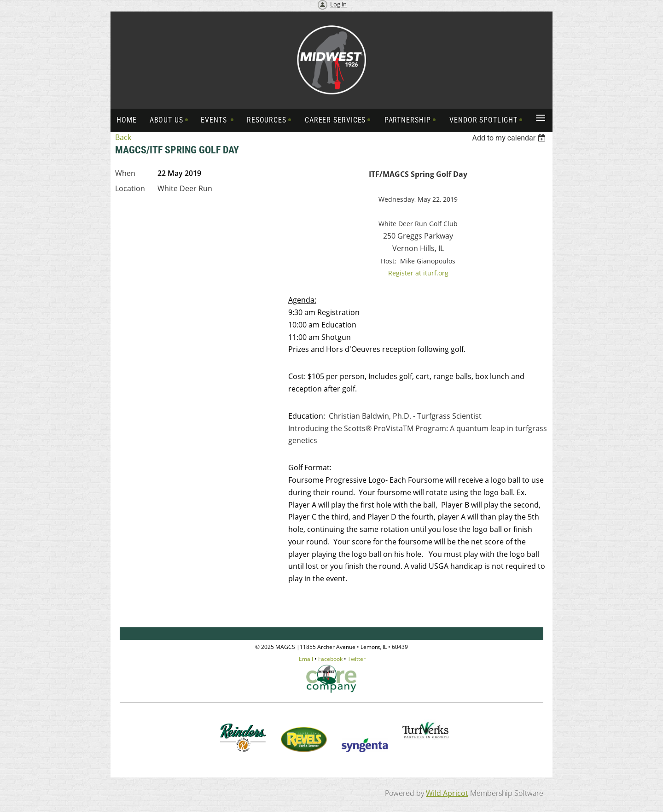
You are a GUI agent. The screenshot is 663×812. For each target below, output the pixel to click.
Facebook (330, 659)
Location (130, 188)
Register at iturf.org (418, 273)
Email (306, 659)
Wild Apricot (447, 793)
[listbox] (510, 138)
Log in (338, 4)
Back (123, 137)
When (125, 173)
